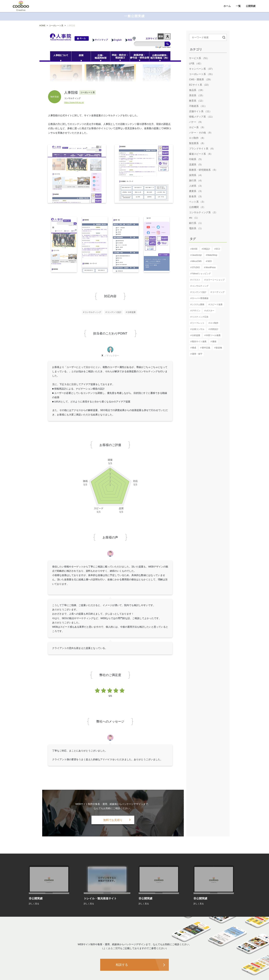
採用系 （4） (196, 175)
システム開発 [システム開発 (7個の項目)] (198, 304)
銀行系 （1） (196, 223)
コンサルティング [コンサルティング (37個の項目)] (200, 286)
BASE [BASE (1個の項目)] (195, 249)
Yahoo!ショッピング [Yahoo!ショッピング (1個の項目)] (201, 274)
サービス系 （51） (199, 58)
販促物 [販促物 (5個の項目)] (219, 348)
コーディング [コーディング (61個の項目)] (218, 292)
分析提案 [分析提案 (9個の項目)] (196, 335)
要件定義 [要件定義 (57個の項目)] (206, 348)
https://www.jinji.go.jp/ (74, 102)
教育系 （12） (197, 101)
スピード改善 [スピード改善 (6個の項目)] (216, 304)
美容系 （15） (197, 95)
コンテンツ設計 (114, 312)
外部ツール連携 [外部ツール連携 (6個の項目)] (213, 335)
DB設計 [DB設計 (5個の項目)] (207, 249)
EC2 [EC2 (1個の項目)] (218, 249)
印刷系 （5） (196, 159)
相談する (122, 965)
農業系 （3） (196, 191)
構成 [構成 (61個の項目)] (194, 348)
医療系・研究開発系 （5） (203, 170)
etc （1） (194, 218)
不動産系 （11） (198, 106)
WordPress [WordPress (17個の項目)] (211, 267)
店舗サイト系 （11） (200, 111)
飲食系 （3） (196, 196)
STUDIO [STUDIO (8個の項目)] (196, 267)
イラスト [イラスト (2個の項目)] (196, 280)
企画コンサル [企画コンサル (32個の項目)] (198, 329)
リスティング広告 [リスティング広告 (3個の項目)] (200, 317)
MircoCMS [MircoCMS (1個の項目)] (197, 261)
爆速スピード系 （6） (201, 154)
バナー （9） (196, 122)
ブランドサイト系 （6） (202, 149)
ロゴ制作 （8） (197, 138)
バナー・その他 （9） (201, 133)
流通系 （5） (196, 165)
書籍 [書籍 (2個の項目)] (214, 342)
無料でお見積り (113, 820)
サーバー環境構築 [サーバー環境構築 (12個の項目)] (200, 298)
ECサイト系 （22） (200, 85)
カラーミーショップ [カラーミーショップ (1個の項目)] (215, 280)
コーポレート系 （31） (201, 74)
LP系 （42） (196, 63)
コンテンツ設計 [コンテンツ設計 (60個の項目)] (199, 292)
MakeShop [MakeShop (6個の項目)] (212, 255)
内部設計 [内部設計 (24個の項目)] (214, 329)
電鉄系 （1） (196, 228)
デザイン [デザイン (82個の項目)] (196, 311)
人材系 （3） (196, 186)
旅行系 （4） (196, 180)
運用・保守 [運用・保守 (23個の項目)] (197, 354)
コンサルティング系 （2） (203, 212)
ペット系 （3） (197, 202)
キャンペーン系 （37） (201, 69)
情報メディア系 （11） (201, 117)
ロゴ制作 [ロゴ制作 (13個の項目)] (214, 323)
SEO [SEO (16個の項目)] (210, 261)
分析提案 (132, 312)
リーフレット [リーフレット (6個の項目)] (198, 323)
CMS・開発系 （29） (201, 79)
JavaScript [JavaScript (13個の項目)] (197, 255)
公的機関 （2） (197, 207)
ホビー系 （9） (197, 127)
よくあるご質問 (112, 948)
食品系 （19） (197, 90)
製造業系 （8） (197, 143)
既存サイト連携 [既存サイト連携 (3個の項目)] (199, 342)
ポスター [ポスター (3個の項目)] (210, 311)
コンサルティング (93, 312)
